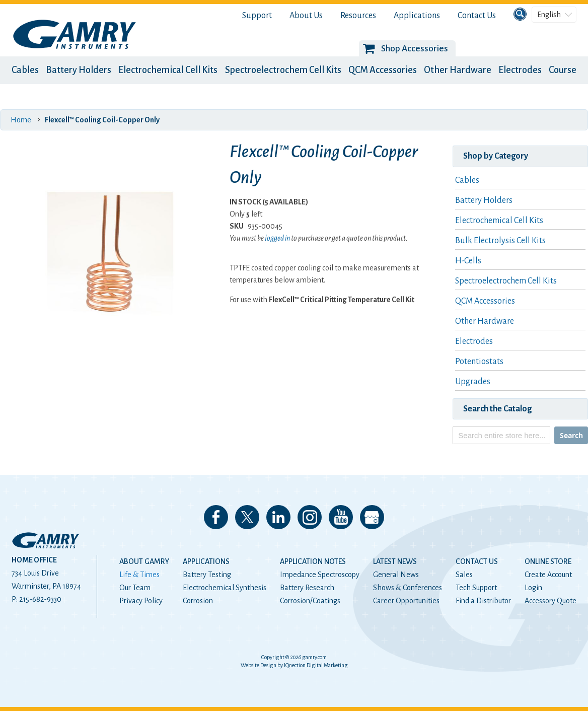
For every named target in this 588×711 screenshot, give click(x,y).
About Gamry (144, 561)
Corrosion (198, 601)
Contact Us (477, 16)
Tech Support (476, 588)
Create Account (548, 575)
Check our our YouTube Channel (341, 517)
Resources (358, 16)
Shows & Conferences (408, 588)
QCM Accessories (383, 70)
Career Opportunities (406, 601)
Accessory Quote (550, 601)
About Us (306, 16)
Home (21, 120)
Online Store (548, 561)
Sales (464, 575)
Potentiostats (479, 362)
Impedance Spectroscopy (320, 575)
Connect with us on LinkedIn (278, 517)
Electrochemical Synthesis (225, 588)
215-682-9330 (40, 599)
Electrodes (520, 70)
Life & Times (139, 575)
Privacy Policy (141, 601)
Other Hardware (458, 70)
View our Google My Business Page (372, 517)
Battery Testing (207, 575)
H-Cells (468, 261)
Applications (417, 16)
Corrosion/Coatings (310, 601)
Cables (25, 70)
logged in (277, 238)
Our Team (135, 588)
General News (396, 575)
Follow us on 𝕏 (247, 517)
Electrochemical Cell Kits (168, 70)
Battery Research (307, 588)
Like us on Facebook (216, 517)
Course (563, 70)
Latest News (395, 561)
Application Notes (313, 561)
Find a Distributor (483, 601)
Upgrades (473, 382)
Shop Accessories (415, 49)
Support (257, 16)
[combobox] (501, 435)
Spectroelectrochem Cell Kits (283, 70)
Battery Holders (79, 70)
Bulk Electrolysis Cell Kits (500, 241)
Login (533, 588)
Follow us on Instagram (310, 517)
